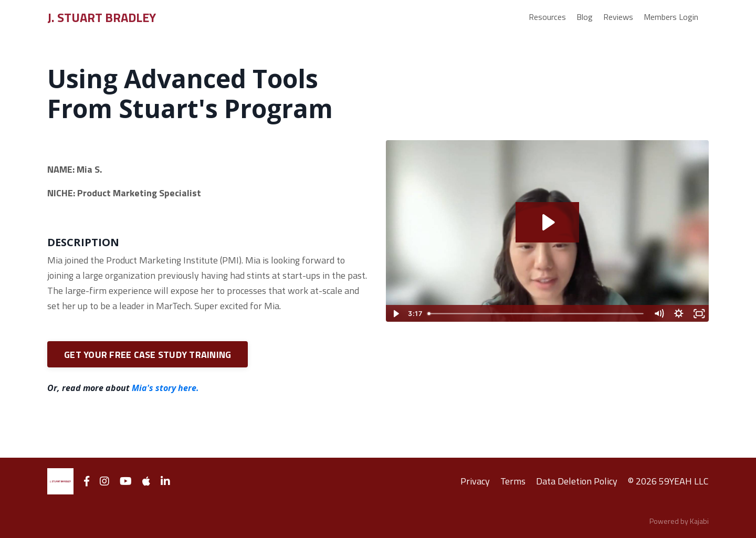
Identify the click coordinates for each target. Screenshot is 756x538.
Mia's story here (164, 388)
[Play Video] (396, 314)
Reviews (618, 17)
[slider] (536, 314)
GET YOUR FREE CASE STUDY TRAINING (148, 355)
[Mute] (659, 314)
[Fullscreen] (699, 314)
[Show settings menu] (679, 314)
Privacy (475, 481)
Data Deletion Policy (577, 481)
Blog (585, 17)
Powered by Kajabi (679, 521)
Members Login (671, 17)
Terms (513, 481)
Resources (547, 17)
